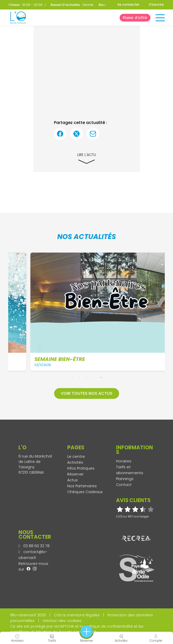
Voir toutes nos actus (87, 393)
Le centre (76, 456)
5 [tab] (101, 377)
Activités (75, 462)
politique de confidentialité (108, 626)
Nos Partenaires (82, 486)
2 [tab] (79, 377)
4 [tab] (94, 377)
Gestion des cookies (62, 621)
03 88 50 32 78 (34, 546)
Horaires (124, 461)
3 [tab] (86, 377)
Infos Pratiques (81, 468)
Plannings (125, 479)
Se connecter (128, 4)
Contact (124, 485)
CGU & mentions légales (77, 615)
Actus (73, 480)
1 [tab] (72, 377)
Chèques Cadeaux (85, 492)
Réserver (75, 474)
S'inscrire (156, 4)
